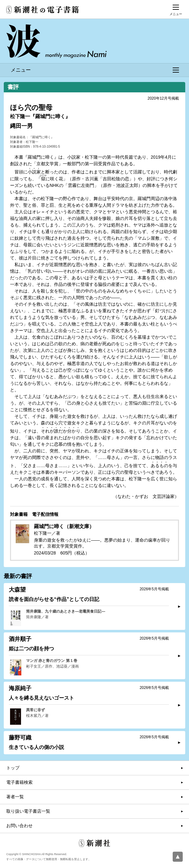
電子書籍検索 (19, 782)
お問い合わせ (19, 826)
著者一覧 (15, 797)
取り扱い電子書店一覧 (28, 811)
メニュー (95, 70)
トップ (13, 768)
